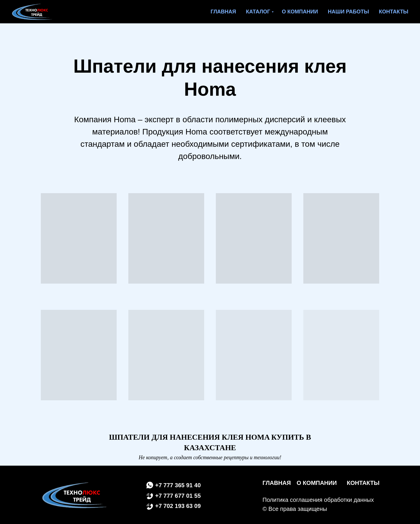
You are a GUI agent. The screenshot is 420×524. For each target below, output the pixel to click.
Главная (223, 12)
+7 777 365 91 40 (178, 485)
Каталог (258, 12)
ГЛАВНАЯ (277, 483)
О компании (300, 12)
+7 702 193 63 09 (178, 506)
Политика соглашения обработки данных (318, 500)
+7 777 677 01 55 (178, 496)
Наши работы (348, 12)
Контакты (394, 12)
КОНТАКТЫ (363, 483)
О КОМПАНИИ (317, 483)
